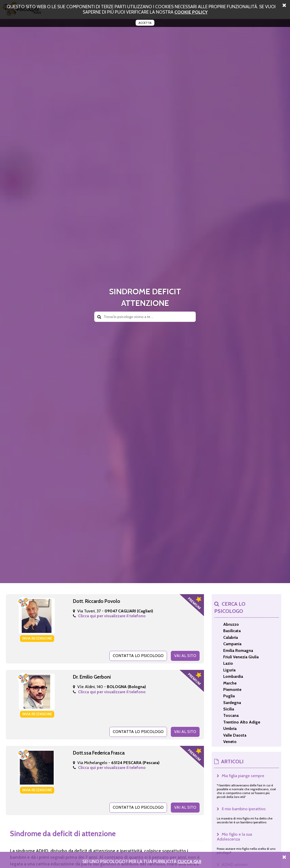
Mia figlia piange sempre (243, 776)
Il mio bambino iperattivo (244, 809)
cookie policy (191, 12)
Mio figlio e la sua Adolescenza (234, 837)
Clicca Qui (189, 861)
